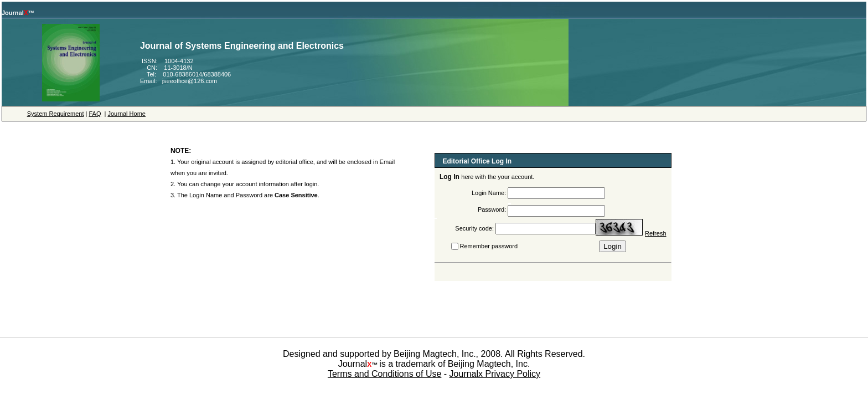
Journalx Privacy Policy (495, 374)
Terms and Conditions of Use (384, 374)
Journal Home (126, 114)
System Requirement (56, 114)
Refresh (656, 233)
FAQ (95, 114)
